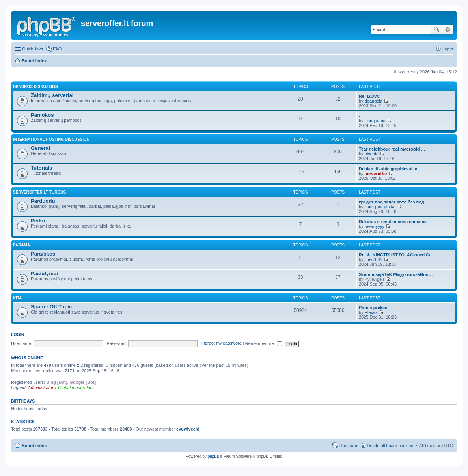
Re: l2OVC (369, 96)
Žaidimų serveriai (52, 95)
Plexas (371, 312)
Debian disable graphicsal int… (391, 169)
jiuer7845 (374, 259)
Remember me (264, 343)
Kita (18, 298)
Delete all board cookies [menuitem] (390, 446)
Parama (21, 245)
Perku (38, 221)
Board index (34, 61)
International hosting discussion (51, 139)
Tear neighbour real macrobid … (392, 149)
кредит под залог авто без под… (394, 202)
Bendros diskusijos (35, 87)
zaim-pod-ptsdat (380, 207)
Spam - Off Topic (51, 307)
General (40, 148)
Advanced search (448, 30)
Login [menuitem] (448, 49)
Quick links (33, 49)
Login (18, 334)
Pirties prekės (373, 308)
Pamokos (42, 115)
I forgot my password (222, 343)
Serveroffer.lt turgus (39, 192)
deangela (374, 101)
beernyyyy (375, 226)
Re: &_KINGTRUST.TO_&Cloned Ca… (397, 255)
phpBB (214, 456)
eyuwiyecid (188, 429)
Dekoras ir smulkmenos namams (393, 222)
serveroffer (376, 174)
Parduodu (43, 201)
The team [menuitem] (348, 446)
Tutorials (42, 168)
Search (436, 30)
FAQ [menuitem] (57, 49)
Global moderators (76, 388)
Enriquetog (375, 121)
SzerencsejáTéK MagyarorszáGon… (396, 274)
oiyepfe (372, 154)
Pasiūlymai (44, 273)
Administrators (42, 388)
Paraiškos (43, 254)
